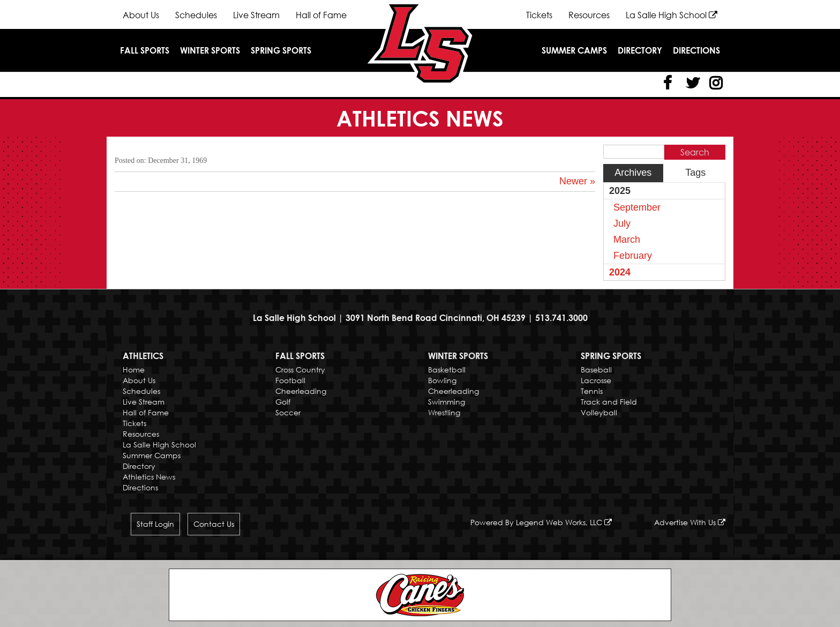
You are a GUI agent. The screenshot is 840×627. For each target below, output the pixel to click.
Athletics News (149, 477)
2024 (620, 272)
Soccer (288, 412)
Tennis (592, 391)
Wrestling (444, 412)
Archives (633, 173)
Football (290, 380)
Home (134, 370)
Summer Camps (574, 50)
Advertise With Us (690, 522)
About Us (141, 15)
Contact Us (214, 524)
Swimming (447, 402)
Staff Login (155, 524)
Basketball (447, 370)
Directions (696, 50)
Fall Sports (145, 50)
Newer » (577, 181)
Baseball (596, 370)
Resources (589, 15)
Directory (640, 50)
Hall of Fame (321, 15)
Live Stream (256, 15)
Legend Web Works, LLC (564, 522)
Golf (283, 402)
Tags (695, 173)
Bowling (442, 380)
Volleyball (599, 412)
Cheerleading (301, 391)
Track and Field (609, 402)
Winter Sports (210, 50)
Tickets (539, 15)
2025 (620, 191)
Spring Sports (281, 50)
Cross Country (300, 370)
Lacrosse (596, 380)
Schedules (196, 15)
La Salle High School (672, 15)
